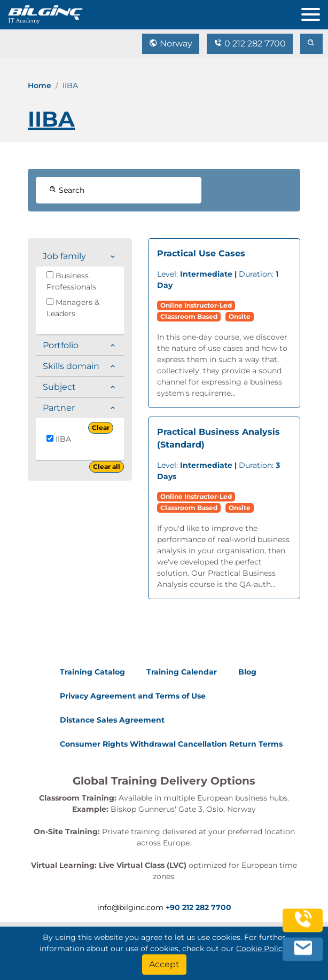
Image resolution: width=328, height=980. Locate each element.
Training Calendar (182, 672)
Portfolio (61, 345)
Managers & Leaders (73, 308)
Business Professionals (71, 281)
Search (67, 190)
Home (40, 85)
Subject (59, 387)
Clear (101, 428)
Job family (64, 256)
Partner (59, 408)
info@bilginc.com (130, 907)
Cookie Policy (261, 948)
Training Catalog (92, 672)
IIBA (59, 439)
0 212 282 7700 (250, 44)
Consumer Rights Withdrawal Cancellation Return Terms (171, 744)
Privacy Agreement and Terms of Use (133, 696)
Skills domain (71, 366)
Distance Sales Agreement (112, 720)
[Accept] (164, 965)
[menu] (315, 12)
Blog (247, 672)
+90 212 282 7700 (198, 907)
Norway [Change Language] (171, 44)
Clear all (107, 467)
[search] (311, 44)
